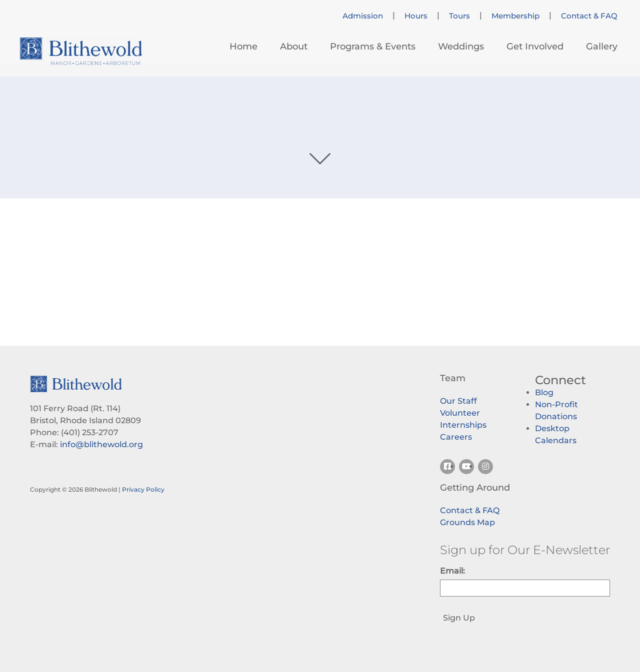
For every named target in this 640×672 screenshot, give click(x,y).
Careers (456, 437)
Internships (463, 425)
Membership (515, 16)
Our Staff (458, 401)
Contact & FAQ (589, 16)
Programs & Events (373, 46)
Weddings (461, 46)
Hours (416, 16)
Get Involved (535, 46)
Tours (459, 16)
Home (243, 46)
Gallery (602, 46)
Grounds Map (467, 522)
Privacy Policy (143, 489)
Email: (452, 571)
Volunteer (460, 413)
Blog (544, 392)
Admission (363, 16)
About (294, 46)
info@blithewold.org (101, 444)
